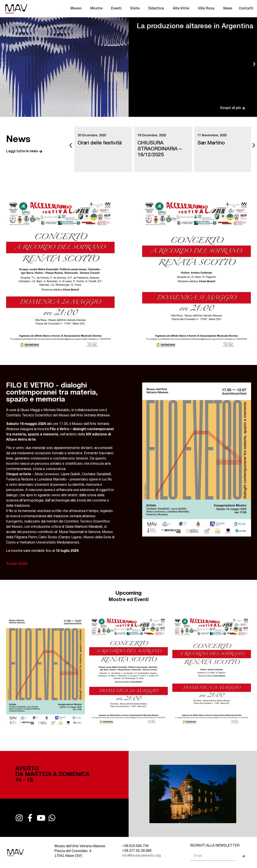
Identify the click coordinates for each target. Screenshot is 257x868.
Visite (136, 9)
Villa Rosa (207, 9)
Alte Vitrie (182, 9)
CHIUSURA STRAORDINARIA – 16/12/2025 (160, 149)
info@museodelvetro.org (142, 856)
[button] (3, 64)
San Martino (211, 143)
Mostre (97, 9)
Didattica (157, 9)
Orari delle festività (100, 143)
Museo (77, 9)
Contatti (246, 9)
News (228, 9)
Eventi (117, 9)
